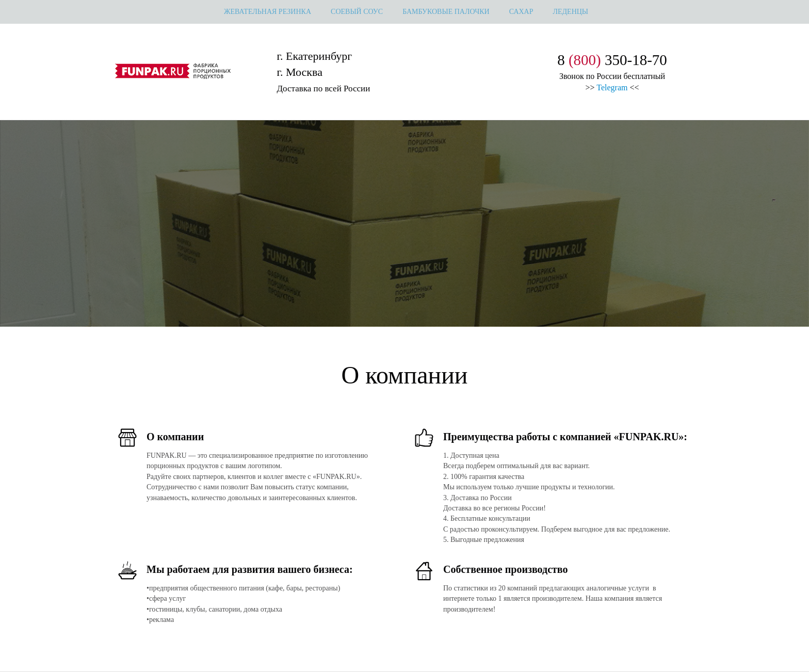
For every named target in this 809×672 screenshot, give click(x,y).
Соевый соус (357, 12)
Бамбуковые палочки (446, 12)
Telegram (612, 87)
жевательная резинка (268, 12)
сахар (521, 12)
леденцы (571, 12)
